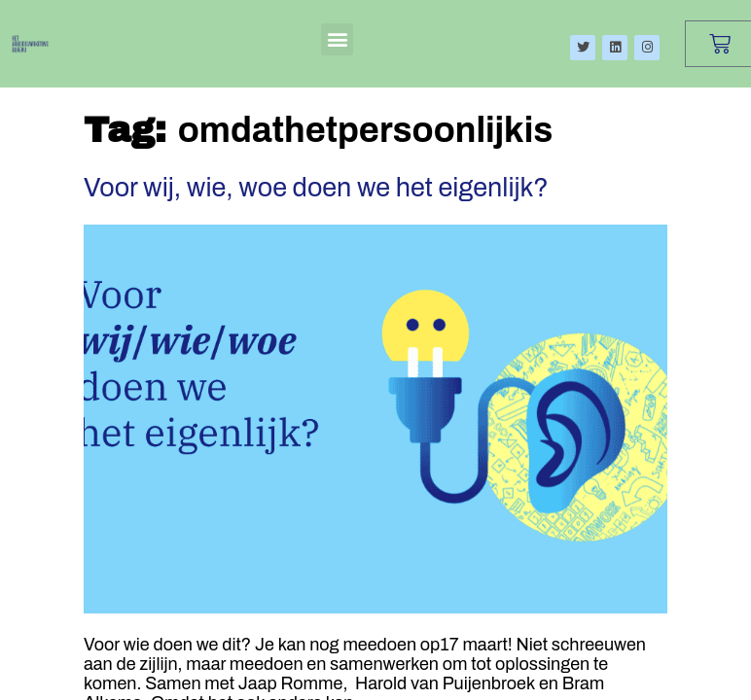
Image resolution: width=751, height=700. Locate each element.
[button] (337, 39)
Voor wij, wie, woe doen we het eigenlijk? (316, 188)
